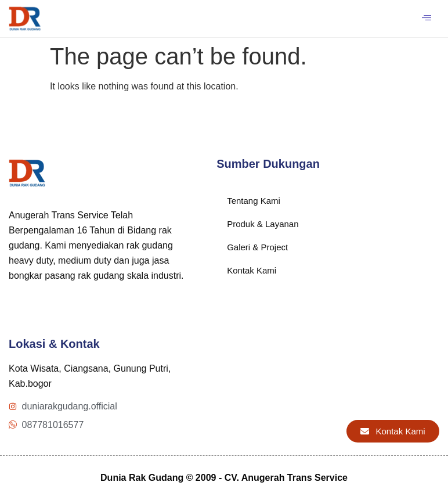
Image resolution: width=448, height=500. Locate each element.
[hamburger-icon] (426, 19)
